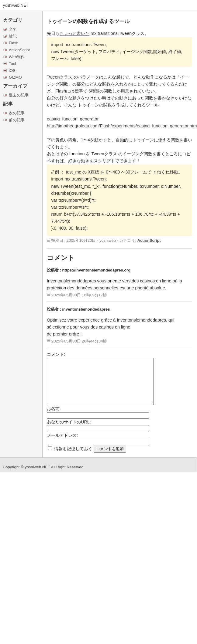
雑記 (13, 36)
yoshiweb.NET (16, 5)
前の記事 (17, 120)
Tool (12, 64)
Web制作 (17, 57)
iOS (12, 71)
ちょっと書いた (74, 33)
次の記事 (17, 113)
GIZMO (15, 77)
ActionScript (19, 50)
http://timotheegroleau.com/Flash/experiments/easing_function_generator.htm (122, 126)
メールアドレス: (62, 435)
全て (13, 29)
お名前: (54, 409)
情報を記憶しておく (73, 449)
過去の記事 (19, 95)
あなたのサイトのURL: (69, 422)
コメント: (56, 354)
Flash (14, 43)
